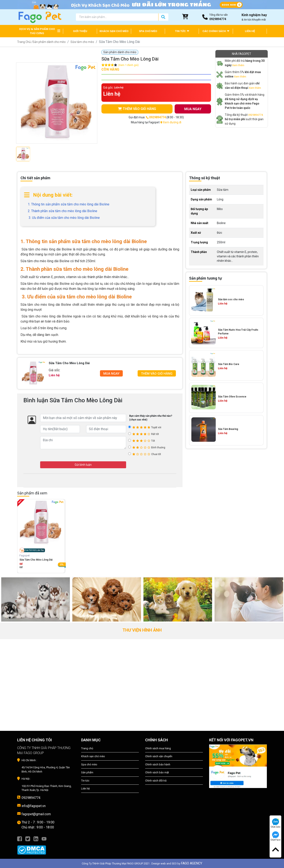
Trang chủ (87, 748)
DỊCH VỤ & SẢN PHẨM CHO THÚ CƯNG (37, 31)
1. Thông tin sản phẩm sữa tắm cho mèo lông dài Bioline (69, 204)
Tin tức (85, 781)
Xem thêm (238, 65)
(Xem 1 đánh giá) (128, 65)
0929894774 (256, 115)
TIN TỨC (182, 31)
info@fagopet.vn (34, 806)
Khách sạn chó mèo (93, 756)
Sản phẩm (87, 772)
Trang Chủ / (25, 42)
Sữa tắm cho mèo (82, 42)
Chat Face (275, 836)
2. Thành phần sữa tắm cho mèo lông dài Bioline (63, 211)
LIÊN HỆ (250, 31)
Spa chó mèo (89, 764)
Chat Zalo (276, 823)
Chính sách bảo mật (157, 772)
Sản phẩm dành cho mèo (49, 42)
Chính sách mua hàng (158, 748)
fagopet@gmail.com (36, 814)
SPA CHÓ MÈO (148, 31)
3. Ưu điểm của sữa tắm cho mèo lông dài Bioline (64, 218)
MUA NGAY (193, 109)
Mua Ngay (111, 374)
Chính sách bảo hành (158, 764)
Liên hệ (85, 789)
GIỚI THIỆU (80, 31)
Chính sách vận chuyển (159, 756)
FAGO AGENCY (192, 863)
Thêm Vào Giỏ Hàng (157, 374)
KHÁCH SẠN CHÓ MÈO (114, 31)
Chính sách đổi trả (156, 781)
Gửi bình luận (83, 465)
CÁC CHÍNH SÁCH (216, 31)
